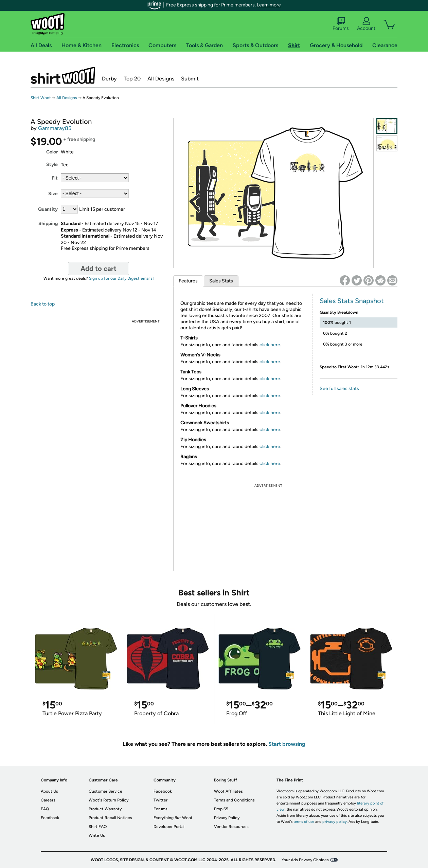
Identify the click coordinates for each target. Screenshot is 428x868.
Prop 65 (221, 809)
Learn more (269, 5)
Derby (109, 79)
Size (53, 194)
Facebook (163, 791)
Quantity (48, 209)
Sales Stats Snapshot (352, 301)
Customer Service (105, 791)
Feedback (50, 818)
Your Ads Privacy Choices (305, 860)
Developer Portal (169, 827)
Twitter (160, 800)
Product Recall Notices (110, 818)
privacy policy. (335, 822)
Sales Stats (221, 281)
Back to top (43, 304)
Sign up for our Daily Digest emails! (121, 278)
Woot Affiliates (228, 791)
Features (188, 281)
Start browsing (287, 744)
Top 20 (132, 79)
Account (366, 24)
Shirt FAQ (98, 827)
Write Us (97, 835)
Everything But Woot (173, 818)
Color (52, 152)
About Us (49, 791)
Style (52, 164)
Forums (341, 24)
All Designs (161, 79)
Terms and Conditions (234, 800)
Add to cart (99, 269)
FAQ (45, 809)
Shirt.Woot (63, 75)
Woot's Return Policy (109, 800)
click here (270, 345)
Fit (55, 178)
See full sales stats (339, 389)
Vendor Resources (231, 827)
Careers (48, 800)
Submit (190, 79)
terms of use (304, 822)
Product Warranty (105, 809)
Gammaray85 (55, 128)
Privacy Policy (227, 818)
